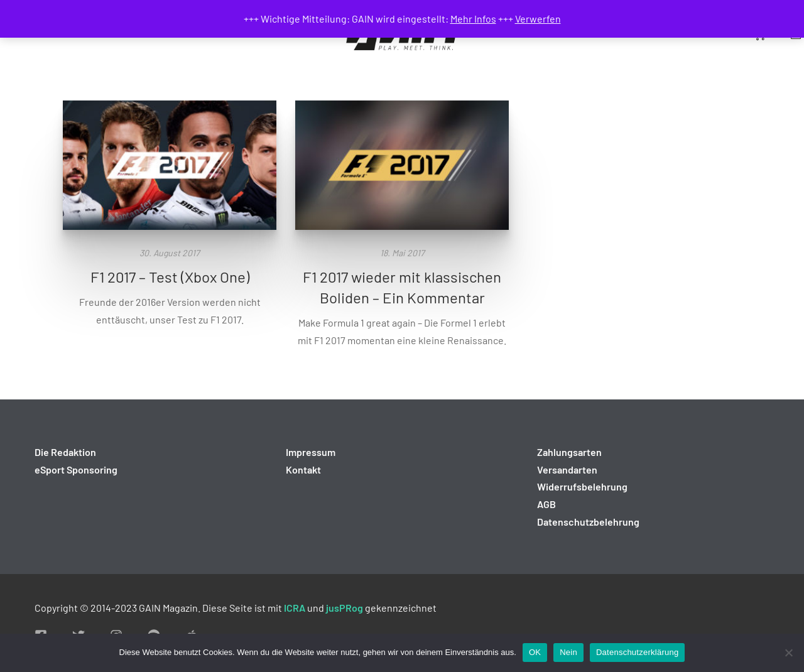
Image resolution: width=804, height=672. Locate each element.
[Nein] (788, 653)
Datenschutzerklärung (637, 652)
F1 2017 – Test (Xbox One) (170, 277)
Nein (568, 652)
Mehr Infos (473, 19)
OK (535, 652)
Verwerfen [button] (538, 19)
